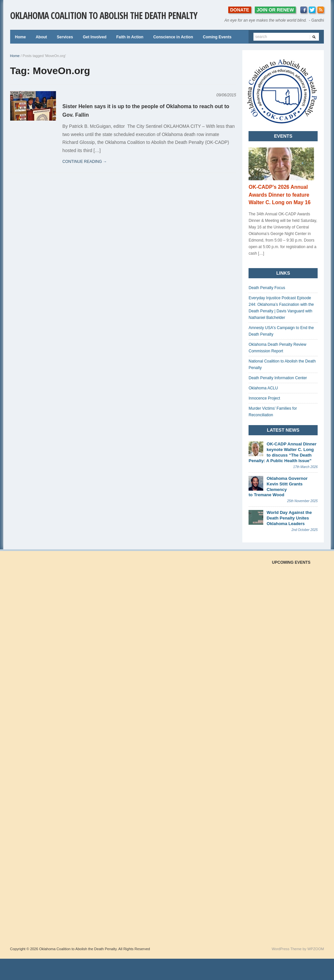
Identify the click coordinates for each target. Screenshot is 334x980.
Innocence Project (264, 398)
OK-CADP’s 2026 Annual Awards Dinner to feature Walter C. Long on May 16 (279, 195)
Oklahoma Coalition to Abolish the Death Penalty (104, 15)
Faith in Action (130, 37)
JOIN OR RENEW (275, 10)
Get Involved (95, 37)
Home (20, 37)
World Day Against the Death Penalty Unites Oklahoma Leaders (289, 518)
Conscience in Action (173, 37)
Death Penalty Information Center (278, 378)
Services (65, 37)
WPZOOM (316, 949)
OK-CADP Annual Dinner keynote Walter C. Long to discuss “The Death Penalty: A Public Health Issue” (282, 452)
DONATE (240, 10)
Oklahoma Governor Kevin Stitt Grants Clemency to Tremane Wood (278, 487)
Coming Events (217, 37)
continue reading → (85, 162)
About (41, 37)
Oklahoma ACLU (263, 388)
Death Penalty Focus (267, 288)
